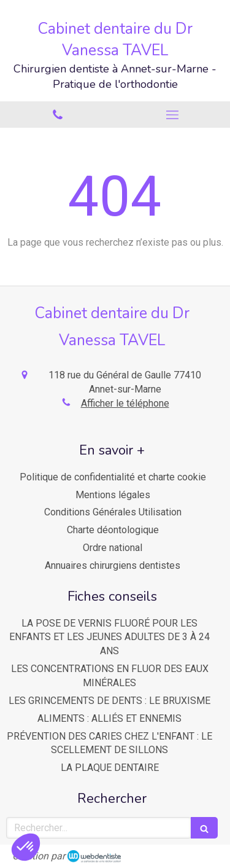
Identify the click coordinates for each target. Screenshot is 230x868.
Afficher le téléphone (125, 403)
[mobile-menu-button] (173, 115)
